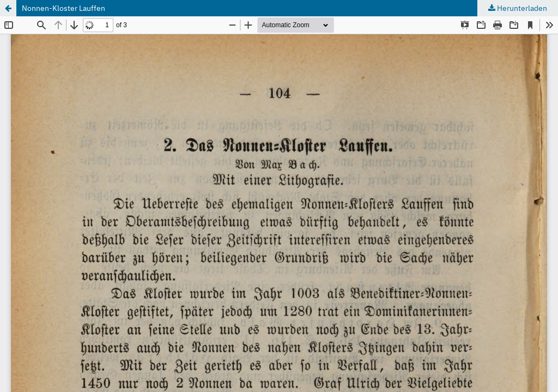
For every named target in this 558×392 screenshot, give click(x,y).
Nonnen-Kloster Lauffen (63, 8)
